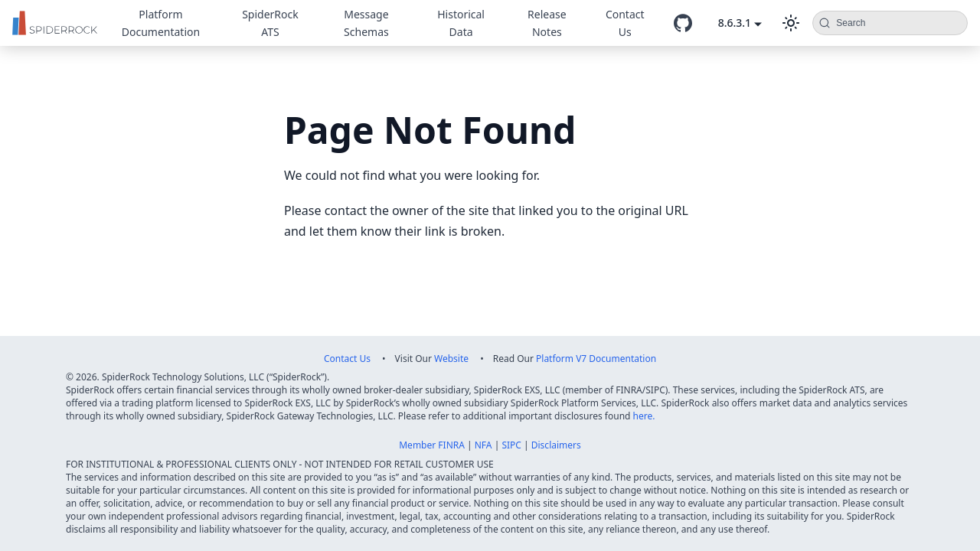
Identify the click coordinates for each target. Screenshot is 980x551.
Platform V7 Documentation (596, 359)
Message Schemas (366, 23)
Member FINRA (432, 445)
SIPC (511, 445)
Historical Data (461, 23)
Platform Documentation (161, 23)
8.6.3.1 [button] (735, 23)
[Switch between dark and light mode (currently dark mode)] (791, 23)
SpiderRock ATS (270, 23)
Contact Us (625, 23)
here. (644, 416)
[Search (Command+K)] (890, 23)
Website (451, 359)
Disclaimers (556, 445)
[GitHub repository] (683, 23)
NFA (483, 445)
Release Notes (547, 23)
